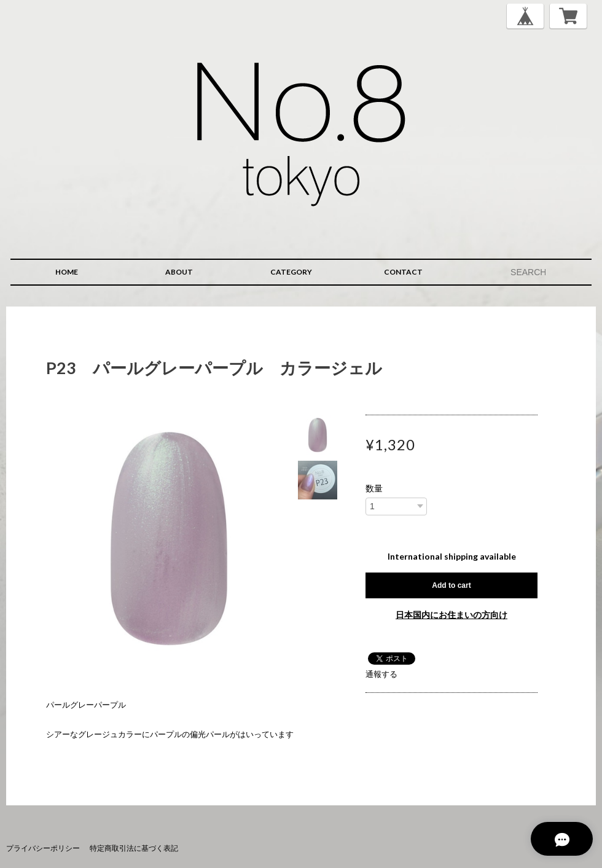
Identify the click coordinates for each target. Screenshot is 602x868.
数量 (374, 488)
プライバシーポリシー (43, 848)
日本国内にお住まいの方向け (451, 615)
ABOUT (179, 272)
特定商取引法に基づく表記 (134, 848)
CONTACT (403, 272)
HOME (67, 272)
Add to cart (451, 585)
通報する (381, 674)
